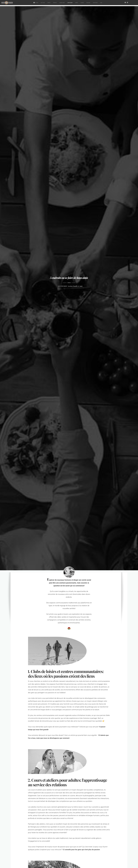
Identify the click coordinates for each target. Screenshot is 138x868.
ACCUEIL (36, 3)
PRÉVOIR (55, 3)
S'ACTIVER (43, 3)
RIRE (101, 3)
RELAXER (89, 3)
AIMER (77, 3)
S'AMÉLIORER (62, 3)
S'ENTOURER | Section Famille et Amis (70, 286)
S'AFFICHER (95, 3)
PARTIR (49, 3)
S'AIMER (82, 3)
